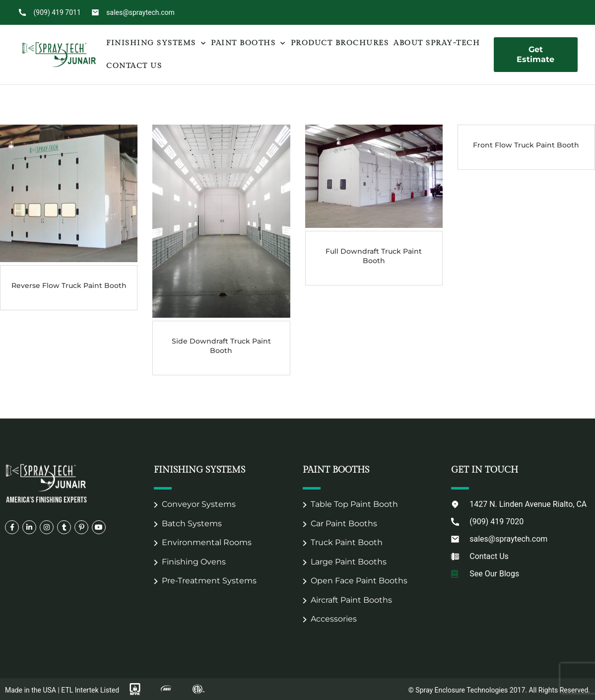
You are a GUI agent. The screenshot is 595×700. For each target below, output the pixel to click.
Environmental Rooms (207, 542)
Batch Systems (192, 524)
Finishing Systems (156, 43)
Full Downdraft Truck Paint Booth (374, 256)
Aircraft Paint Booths (351, 600)
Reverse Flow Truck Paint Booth (69, 285)
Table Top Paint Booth (354, 504)
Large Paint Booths (349, 562)
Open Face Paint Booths (359, 581)
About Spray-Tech (437, 43)
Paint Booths (248, 43)
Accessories (334, 619)
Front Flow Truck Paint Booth (526, 145)
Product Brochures (340, 43)
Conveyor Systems (199, 504)
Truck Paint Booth (347, 542)
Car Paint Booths (344, 524)
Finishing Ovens (194, 562)
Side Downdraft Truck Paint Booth (221, 346)
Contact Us (134, 66)
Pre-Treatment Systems (209, 581)
